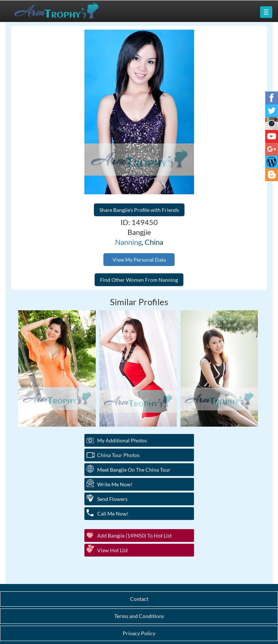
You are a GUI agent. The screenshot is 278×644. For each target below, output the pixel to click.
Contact (139, 599)
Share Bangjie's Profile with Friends (139, 210)
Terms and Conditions (139, 616)
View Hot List (113, 550)
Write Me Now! (115, 484)
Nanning (128, 242)
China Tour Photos (118, 455)
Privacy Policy (139, 633)
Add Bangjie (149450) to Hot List (134, 536)
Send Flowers (112, 499)
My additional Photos (122, 440)
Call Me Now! (113, 514)
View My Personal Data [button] (139, 260)
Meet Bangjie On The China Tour (134, 470)
